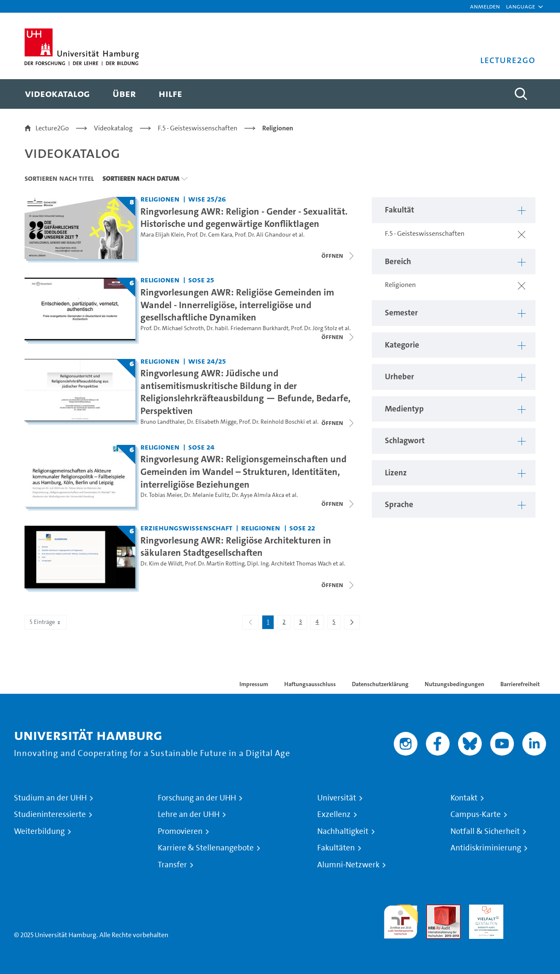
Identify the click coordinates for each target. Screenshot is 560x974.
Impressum (254, 684)
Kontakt (464, 798)
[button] (520, 6)
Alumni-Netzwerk (348, 865)
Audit (434, 909)
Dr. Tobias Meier (161, 495)
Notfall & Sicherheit (485, 831)
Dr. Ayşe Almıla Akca (258, 495)
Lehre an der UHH (189, 814)
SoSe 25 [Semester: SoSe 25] (201, 280)
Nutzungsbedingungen (454, 684)
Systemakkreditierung (529, 909)
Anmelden (485, 6)
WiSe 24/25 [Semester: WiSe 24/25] (207, 361)
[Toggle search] (521, 94)
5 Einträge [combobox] (46, 622)
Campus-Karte (476, 814)
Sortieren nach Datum (141, 178)
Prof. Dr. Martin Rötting (215, 564)
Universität (337, 798)
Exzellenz (334, 814)
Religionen (278, 128)
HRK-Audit (484, 909)
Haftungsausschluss (310, 684)
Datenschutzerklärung (380, 684)
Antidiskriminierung (486, 848)
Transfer (172, 865)
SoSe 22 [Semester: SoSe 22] (302, 528)
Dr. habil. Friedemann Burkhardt (247, 328)
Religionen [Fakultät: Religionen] (160, 199)
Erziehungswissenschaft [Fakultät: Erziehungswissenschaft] (186, 528)
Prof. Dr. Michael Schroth (172, 328)
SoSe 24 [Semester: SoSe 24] (201, 447)
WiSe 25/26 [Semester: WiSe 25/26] (207, 199)
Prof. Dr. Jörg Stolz (314, 328)
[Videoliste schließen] (338, 256)
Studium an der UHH (50, 798)
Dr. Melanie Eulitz (207, 495)
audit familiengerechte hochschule (401, 920)
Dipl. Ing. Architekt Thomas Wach (289, 564)
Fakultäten (336, 848)
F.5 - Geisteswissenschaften (198, 128)
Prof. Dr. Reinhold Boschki (272, 422)
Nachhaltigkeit (343, 831)
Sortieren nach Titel (59, 178)
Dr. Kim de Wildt (161, 564)
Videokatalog (113, 128)
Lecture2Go (52, 128)
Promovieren (180, 831)
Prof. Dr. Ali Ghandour (263, 235)
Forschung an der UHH (197, 798)
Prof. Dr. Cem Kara (209, 235)
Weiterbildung (39, 831)
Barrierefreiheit (520, 684)
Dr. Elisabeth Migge (212, 422)
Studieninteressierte (50, 814)
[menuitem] (57, 94)
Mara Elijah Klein (162, 235)
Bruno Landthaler (162, 422)
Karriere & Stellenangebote (206, 848)
